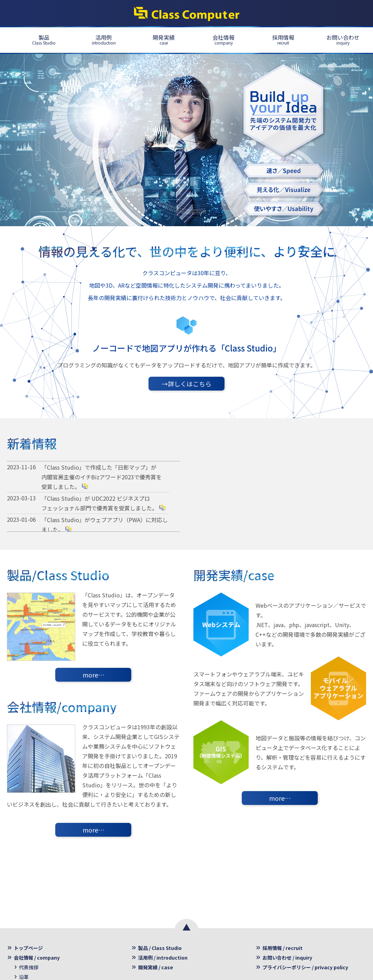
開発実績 (164, 39)
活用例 (104, 39)
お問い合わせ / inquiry (287, 958)
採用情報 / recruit (283, 948)
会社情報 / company (37, 958)
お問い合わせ (343, 39)
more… (93, 675)
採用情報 (283, 39)
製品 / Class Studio (160, 948)
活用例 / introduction (163, 958)
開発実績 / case (156, 967)
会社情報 (223, 39)
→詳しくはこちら (186, 384)
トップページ (28, 948)
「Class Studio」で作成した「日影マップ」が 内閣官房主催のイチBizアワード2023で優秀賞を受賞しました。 (102, 477)
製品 (44, 39)
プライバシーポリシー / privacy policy (305, 967)
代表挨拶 (29, 967)
